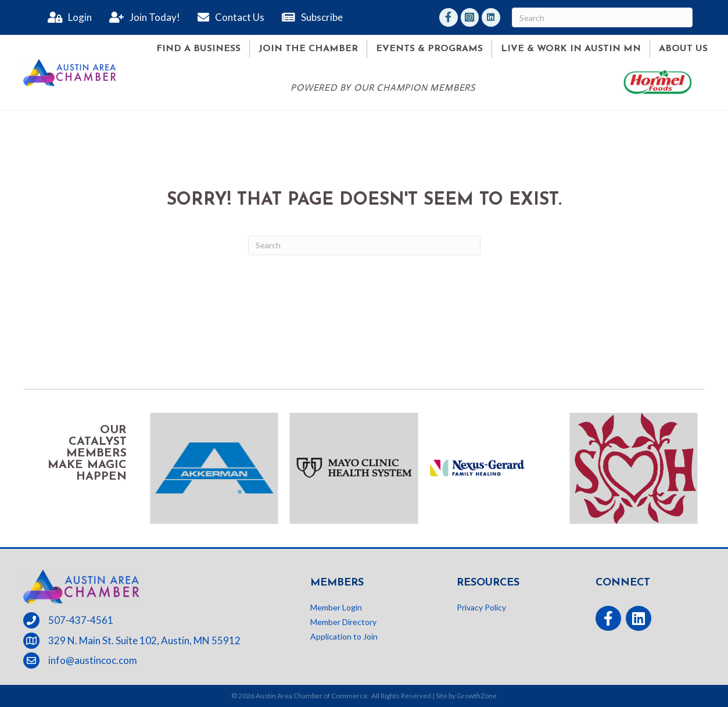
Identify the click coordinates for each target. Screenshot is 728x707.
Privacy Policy (481, 607)
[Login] (67, 17)
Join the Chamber (308, 49)
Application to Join (344, 636)
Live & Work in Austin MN (571, 49)
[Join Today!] (142, 17)
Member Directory (343, 622)
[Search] (602, 17)
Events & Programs (429, 49)
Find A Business (198, 49)
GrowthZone (477, 696)
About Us (683, 49)
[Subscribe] (309, 17)
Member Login (336, 607)
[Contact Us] (228, 17)
